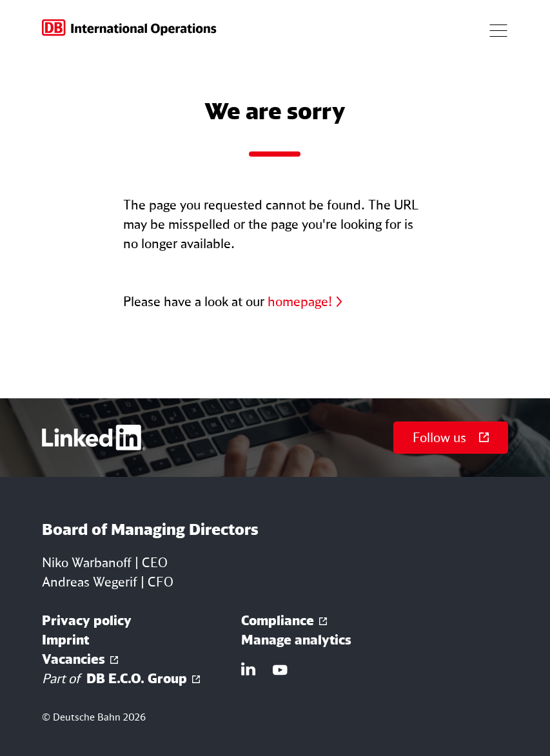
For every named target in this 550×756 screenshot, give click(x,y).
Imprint (65, 640)
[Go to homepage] (130, 29)
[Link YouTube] (280, 669)
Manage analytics (296, 640)
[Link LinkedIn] (249, 669)
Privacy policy (87, 620)
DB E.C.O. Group (114, 679)
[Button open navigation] (498, 29)
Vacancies (74, 659)
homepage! (300, 301)
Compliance (278, 620)
